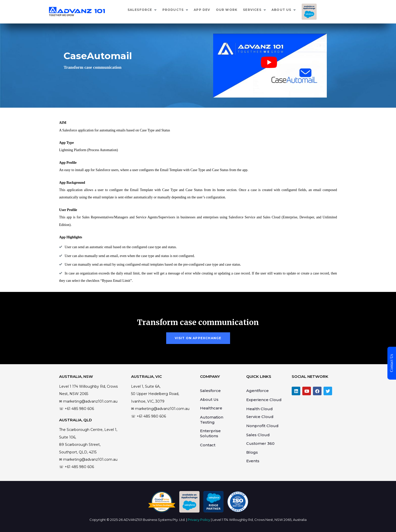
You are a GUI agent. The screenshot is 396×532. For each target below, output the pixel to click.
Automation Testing (212, 420)
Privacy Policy (199, 520)
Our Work (258, 10)
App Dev (233, 10)
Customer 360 (260, 443)
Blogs (252, 452)
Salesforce (171, 10)
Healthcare (211, 408)
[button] (198, 338)
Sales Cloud (258, 435)
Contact (208, 445)
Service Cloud (260, 417)
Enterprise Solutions (210, 433)
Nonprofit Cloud (262, 426)
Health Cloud (259, 409)
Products (204, 10)
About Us (313, 10)
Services (283, 10)
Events (253, 461)
